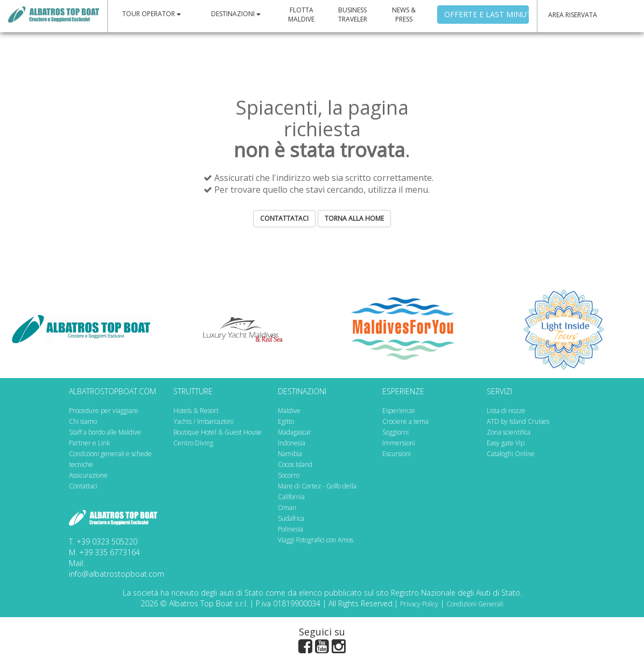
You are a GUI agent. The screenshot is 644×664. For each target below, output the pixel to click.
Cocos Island (295, 464)
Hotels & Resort (196, 411)
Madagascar (295, 432)
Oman (287, 508)
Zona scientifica (509, 432)
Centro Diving (193, 443)
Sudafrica (291, 518)
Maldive (289, 411)
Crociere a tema (405, 421)
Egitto (286, 421)
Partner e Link (89, 443)
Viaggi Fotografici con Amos (316, 540)
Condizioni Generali (475, 604)
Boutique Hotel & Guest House (218, 432)
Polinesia (290, 529)
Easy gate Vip (506, 443)
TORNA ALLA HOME (354, 218)
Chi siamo (83, 421)
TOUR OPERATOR (152, 14)
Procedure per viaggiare (104, 411)
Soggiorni (395, 432)
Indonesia (292, 443)
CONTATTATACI (284, 218)
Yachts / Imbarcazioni (204, 421)
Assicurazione (88, 475)
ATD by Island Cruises (518, 421)
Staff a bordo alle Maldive (105, 432)
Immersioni (399, 443)
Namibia (290, 454)
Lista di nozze (506, 411)
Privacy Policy (419, 604)
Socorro (289, 475)
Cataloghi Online (511, 454)
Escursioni (397, 454)
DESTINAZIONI (236, 14)
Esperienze (399, 411)
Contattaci (83, 486)
